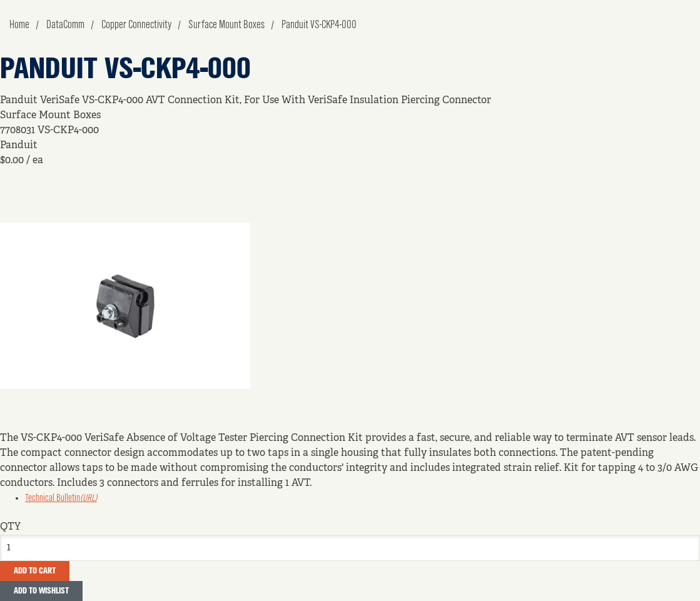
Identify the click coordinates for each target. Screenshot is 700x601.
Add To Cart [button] (35, 571)
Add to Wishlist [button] (41, 591)
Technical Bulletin (61, 498)
